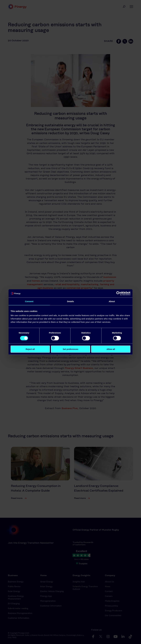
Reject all (30, 349)
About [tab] (112, 301)
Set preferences (71, 349)
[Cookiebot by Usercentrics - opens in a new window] (118, 293)
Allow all (111, 349)
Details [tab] (70, 301)
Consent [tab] (29, 301)
